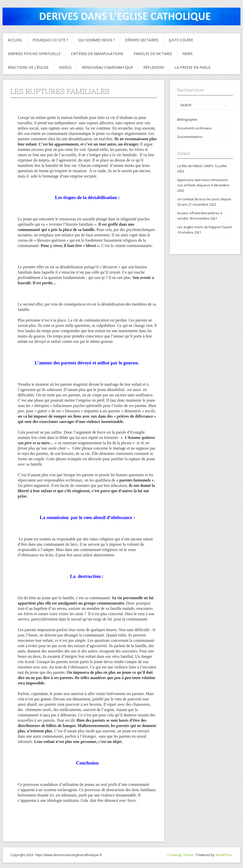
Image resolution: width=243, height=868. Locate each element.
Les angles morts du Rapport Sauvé (205, 227)
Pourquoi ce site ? (50, 40)
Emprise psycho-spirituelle (34, 54)
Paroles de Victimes (153, 54)
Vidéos (65, 67)
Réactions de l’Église (28, 67)
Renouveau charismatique (107, 67)
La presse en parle (193, 67)
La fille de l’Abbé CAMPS (195, 166)
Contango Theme (180, 855)
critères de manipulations (97, 54)
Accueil (15, 40)
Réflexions (154, 67)
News (188, 54)
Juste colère (181, 40)
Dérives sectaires (142, 40)
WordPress (224, 855)
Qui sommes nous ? (96, 40)
